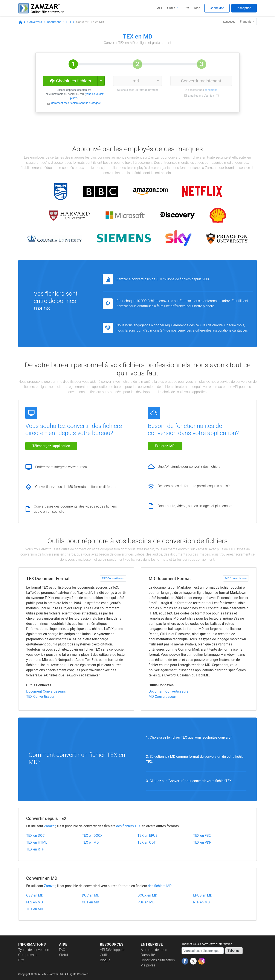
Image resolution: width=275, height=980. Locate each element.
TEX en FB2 (202, 836)
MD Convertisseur (236, 578)
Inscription (244, 8)
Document (54, 22)
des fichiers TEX (128, 826)
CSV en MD (35, 895)
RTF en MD (201, 902)
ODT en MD (90, 902)
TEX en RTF (35, 849)
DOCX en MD (147, 895)
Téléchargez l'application (51, 446)
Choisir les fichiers (70, 81)
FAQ (62, 950)
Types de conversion (34, 950)
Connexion (217, 8)
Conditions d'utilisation (158, 960)
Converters (35, 22)
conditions (211, 90)
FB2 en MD (35, 902)
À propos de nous (154, 950)
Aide (197, 8)
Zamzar (50, 826)
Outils (172, 8)
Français (246, 22)
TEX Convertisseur (113, 578)
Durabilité (148, 955)
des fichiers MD (160, 886)
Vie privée (148, 965)
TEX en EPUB (147, 836)
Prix (186, 8)
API (160, 8)
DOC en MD (91, 895)
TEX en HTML (37, 842)
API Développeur (112, 950)
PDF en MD (146, 902)
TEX (68, 22)
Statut (64, 955)
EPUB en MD (203, 895)
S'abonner (234, 951)
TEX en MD (90, 842)
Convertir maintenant (201, 81)
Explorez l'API (165, 446)
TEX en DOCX (92, 836)
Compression (28, 955)
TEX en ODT (147, 842)
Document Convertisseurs (46, 691)
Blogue (105, 960)
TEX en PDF (202, 842)
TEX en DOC (35, 836)
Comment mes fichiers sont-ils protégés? (76, 103)
